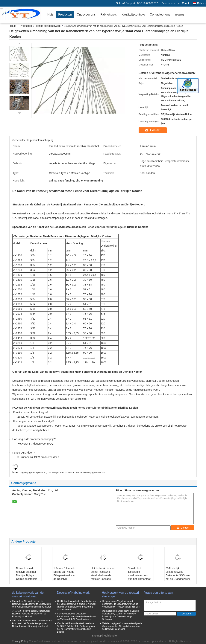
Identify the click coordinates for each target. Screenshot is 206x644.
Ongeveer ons (86, 15)
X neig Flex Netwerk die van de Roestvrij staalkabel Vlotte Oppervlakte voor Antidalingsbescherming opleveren (32, 604)
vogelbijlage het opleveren (33, 473)
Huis (50, 15)
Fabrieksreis (109, 15)
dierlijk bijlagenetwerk (48, 26)
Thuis (13, 26)
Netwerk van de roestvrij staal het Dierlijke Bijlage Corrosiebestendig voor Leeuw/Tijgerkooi (27, 577)
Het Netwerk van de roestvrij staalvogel (121, 595)
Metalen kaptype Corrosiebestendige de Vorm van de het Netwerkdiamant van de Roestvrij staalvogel (122, 626)
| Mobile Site (110, 636)
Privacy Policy (20, 641)
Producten (65, 15)
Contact (155, 130)
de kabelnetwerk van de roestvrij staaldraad (28, 595)
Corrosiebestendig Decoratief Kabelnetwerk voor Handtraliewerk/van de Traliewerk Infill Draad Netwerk (76, 616)
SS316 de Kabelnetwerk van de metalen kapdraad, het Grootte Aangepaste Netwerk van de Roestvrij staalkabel (32, 623)
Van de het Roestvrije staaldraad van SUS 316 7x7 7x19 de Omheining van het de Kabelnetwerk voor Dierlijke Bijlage (76, 628)
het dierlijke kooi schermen (61, 473)
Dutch (202, 3)
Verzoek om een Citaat (176, 3)
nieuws (180, 15)
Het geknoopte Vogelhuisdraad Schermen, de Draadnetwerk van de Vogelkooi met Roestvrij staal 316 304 (121, 604)
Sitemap (97, 636)
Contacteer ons (160, 15)
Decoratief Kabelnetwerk (73, 593)
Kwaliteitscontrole (133, 15)
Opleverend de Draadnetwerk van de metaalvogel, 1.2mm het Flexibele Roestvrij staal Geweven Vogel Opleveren (120, 615)
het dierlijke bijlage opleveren (91, 473)
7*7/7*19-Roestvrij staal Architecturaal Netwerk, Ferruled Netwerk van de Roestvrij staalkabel (31, 614)
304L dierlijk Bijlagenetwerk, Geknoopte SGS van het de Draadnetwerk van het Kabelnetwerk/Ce (178, 577)
